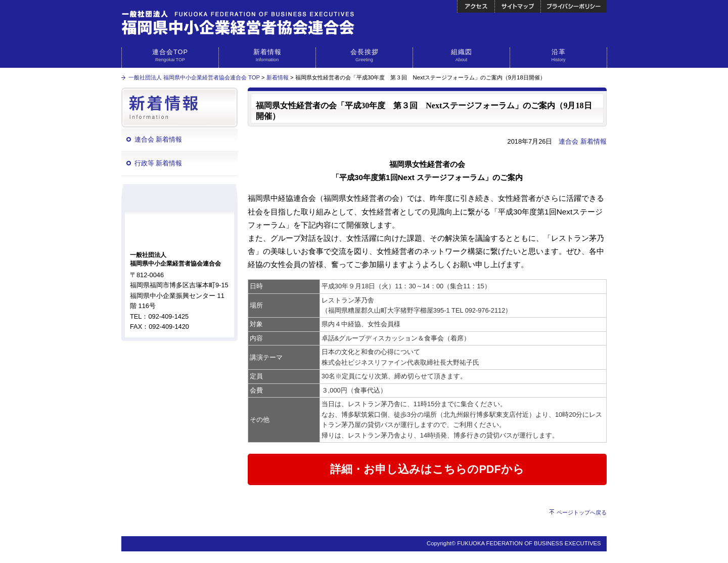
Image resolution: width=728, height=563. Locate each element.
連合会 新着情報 (158, 139)
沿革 (558, 56)
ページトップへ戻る (582, 512)
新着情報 (267, 56)
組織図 (461, 56)
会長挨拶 (364, 56)
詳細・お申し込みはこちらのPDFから (427, 469)
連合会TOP (170, 56)
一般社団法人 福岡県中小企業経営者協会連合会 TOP (194, 77)
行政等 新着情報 (158, 163)
